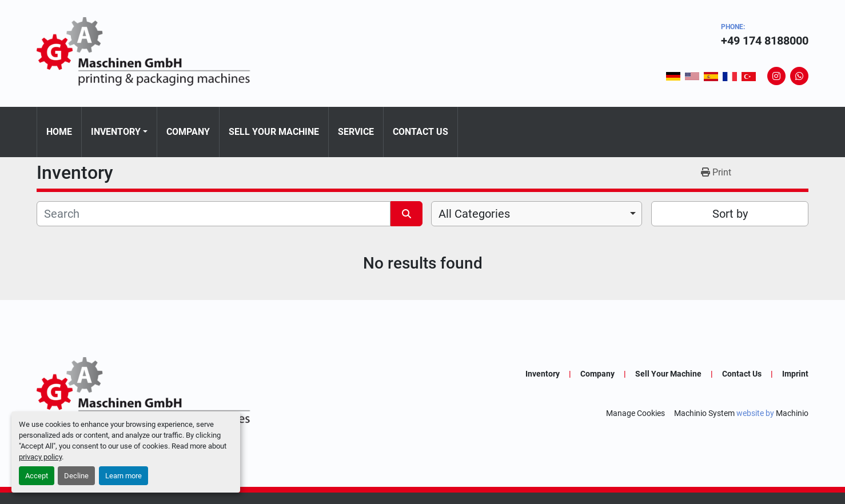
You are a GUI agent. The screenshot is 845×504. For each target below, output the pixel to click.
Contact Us (420, 132)
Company (188, 132)
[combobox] (537, 214)
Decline (76, 476)
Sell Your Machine (274, 132)
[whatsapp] (799, 76)
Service (356, 132)
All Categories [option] (474, 214)
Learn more (123, 476)
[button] (119, 132)
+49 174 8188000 (765, 41)
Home (59, 132)
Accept (37, 476)
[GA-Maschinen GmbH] (151, 393)
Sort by (730, 214)
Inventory (116, 132)
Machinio (792, 413)
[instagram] (776, 76)
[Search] (214, 214)
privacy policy (40, 457)
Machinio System (704, 413)
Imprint (795, 374)
